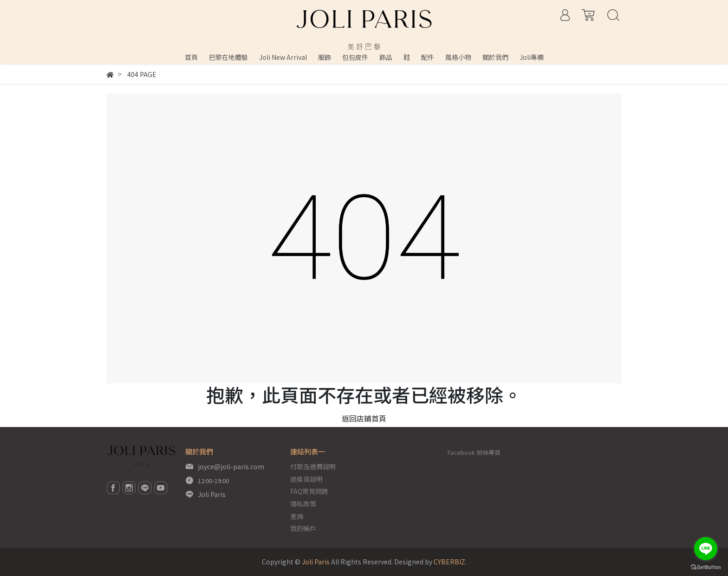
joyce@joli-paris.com (231, 466)
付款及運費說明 (313, 466)
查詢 (297, 516)
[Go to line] (706, 549)
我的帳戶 (303, 528)
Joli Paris (212, 494)
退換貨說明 (306, 479)
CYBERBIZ (449, 562)
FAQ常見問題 (309, 491)
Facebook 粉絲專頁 (474, 452)
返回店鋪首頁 (364, 418)
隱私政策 (303, 504)
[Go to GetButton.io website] (706, 566)
